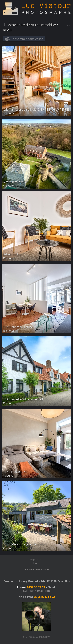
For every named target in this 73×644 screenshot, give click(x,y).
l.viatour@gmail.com (36, 591)
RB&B (7, 30)
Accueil (13, 25)
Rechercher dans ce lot (27, 39)
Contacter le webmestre (37, 570)
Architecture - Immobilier (38, 25)
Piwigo (37, 563)
